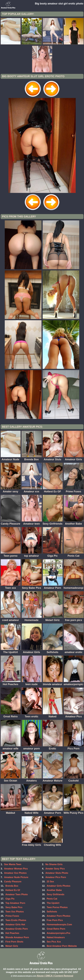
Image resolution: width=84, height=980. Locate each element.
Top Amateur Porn (15, 903)
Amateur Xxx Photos (15, 873)
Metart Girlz (12, 946)
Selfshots (52, 912)
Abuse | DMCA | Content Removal (55, 976)
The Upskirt (53, 903)
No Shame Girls (54, 864)
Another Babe (54, 890)
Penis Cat (52, 899)
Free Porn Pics (55, 920)
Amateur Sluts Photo (57, 873)
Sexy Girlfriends (55, 894)
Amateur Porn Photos (58, 916)
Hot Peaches (12, 933)
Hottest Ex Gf (13, 890)
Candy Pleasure (13, 882)
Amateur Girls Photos (58, 886)
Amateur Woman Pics (16, 869)
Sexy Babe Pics (14, 907)
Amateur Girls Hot (15, 925)
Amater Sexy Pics (55, 869)
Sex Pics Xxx (54, 942)
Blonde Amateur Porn (17, 937)
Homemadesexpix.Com (59, 925)
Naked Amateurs (56, 937)
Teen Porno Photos (57, 907)
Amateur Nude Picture (16, 877)
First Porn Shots (14, 942)
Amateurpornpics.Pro (58, 933)
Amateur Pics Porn (56, 877)
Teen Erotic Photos (16, 920)
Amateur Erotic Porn (17, 929)
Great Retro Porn (56, 929)
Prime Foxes (12, 916)
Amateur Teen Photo (17, 894)
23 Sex (50, 882)
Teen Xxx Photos (15, 912)
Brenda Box (12, 886)
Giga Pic (10, 899)
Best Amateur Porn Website (62, 946)
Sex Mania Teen (13, 864)
